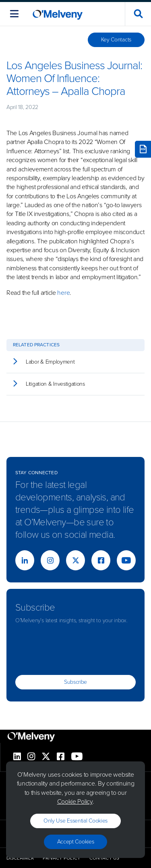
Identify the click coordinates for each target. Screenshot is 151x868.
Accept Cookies (76, 842)
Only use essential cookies (75, 821)
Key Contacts (116, 40)
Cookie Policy (75, 801)
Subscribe (75, 682)
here (63, 293)
